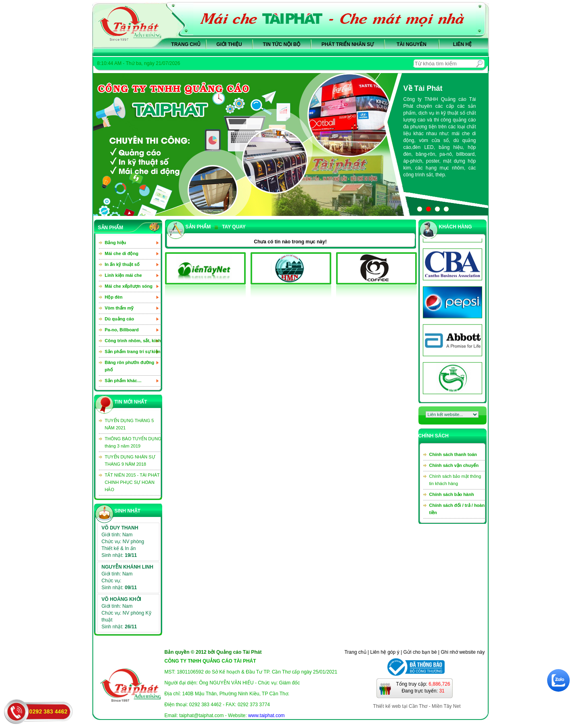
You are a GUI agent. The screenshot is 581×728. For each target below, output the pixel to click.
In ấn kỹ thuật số (122, 264)
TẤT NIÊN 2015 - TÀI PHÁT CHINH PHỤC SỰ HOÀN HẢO (132, 482)
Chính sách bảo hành (452, 494)
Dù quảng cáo (120, 319)
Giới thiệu (229, 44)
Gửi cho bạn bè (420, 652)
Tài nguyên (412, 44)
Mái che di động (122, 253)
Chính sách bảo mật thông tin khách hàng (455, 480)
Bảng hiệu (116, 243)
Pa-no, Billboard (122, 330)
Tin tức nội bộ (282, 44)
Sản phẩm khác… (123, 381)
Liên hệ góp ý (385, 652)
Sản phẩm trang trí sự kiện (133, 351)
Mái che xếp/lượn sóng (129, 286)
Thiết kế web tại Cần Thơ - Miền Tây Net (417, 706)
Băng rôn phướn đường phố (130, 366)
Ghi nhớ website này (463, 652)
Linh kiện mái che (123, 275)
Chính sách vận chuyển (454, 465)
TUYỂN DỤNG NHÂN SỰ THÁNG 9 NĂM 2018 (130, 460)
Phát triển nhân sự (348, 44)
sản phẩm (198, 227)
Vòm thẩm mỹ (119, 308)
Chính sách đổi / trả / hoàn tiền (457, 509)
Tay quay (230, 227)
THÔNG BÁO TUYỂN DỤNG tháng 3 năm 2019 (133, 442)
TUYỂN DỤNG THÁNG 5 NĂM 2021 (130, 424)
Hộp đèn (114, 297)
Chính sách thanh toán (453, 454)
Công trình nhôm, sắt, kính (133, 341)
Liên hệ (462, 44)
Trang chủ (186, 44)
